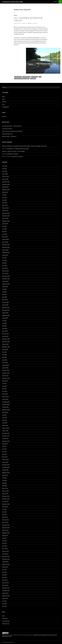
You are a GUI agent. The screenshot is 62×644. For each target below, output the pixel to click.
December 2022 (6, 276)
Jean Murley (35, 77)
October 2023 (5, 250)
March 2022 (5, 300)
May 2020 (4, 357)
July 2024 (4, 226)
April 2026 (5, 171)
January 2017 (5, 462)
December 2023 (6, 245)
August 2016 (5, 475)
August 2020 (5, 349)
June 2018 (4, 418)
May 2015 (4, 512)
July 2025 (4, 195)
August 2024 (5, 224)
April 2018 (5, 423)
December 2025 (6, 182)
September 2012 (6, 596)
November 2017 (6, 436)
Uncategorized (5, 107)
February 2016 (6, 491)
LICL (40, 77)
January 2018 (5, 431)
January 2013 (5, 585)
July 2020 (4, 352)
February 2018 (6, 428)
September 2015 (6, 504)
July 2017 (4, 446)
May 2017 (4, 452)
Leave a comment (33, 23)
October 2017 (5, 439)
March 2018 (5, 425)
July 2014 (4, 538)
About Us (56, 2)
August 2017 (5, 444)
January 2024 (5, 242)
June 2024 (4, 229)
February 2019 (6, 397)
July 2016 (4, 478)
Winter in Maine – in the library (9, 136)
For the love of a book (7, 129)
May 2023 (4, 263)
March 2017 (5, 457)
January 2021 (5, 336)
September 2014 (6, 533)
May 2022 (4, 294)
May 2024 (4, 232)
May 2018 (4, 420)
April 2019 (5, 391)
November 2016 (6, 467)
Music (4, 104)
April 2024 (5, 234)
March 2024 (5, 237)
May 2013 (4, 575)
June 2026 (4, 166)
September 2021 (6, 315)
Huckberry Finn (27, 77)
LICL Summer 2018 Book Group (28, 19)
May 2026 (4, 169)
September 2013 (6, 564)
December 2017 (6, 433)
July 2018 (4, 415)
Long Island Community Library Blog (12, 2)
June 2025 (4, 197)
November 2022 (6, 279)
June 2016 (4, 480)
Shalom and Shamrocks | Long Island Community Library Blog (16, 146)
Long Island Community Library (22, 79)
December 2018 (6, 402)
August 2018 (5, 412)
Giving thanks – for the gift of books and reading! (18, 149)
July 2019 (4, 384)
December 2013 (6, 556)
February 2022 (6, 302)
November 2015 (6, 499)
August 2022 (5, 287)
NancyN (25, 23)
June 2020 (4, 355)
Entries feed (5, 618)
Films (3, 99)
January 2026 (5, 179)
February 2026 (6, 176)
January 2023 (5, 273)
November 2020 (6, 342)
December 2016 (6, 465)
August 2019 (5, 381)
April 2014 (5, 546)
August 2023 (5, 255)
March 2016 (5, 488)
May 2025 (4, 200)
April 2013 (5, 577)
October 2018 (5, 407)
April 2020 (5, 360)
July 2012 (4, 601)
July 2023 (4, 258)
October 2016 (5, 470)
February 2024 (6, 239)
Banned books (18, 77)
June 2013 (4, 572)
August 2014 (5, 536)
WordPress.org (6, 624)
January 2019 (5, 399)
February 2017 (6, 460)
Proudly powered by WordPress (8, 642)
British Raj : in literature (13, 154)
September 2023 (6, 252)
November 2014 (6, 528)
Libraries (4, 102)
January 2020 (5, 368)
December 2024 (6, 213)
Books (15, 15)
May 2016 (4, 483)
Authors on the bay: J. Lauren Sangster (16, 151)
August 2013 (5, 567)
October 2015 (5, 501)
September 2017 (6, 441)
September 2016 (6, 473)
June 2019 (4, 386)
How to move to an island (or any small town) (12, 131)
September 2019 (6, 378)
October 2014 (5, 530)
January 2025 (5, 211)
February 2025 (6, 208)
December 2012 (6, 588)
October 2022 (5, 281)
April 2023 (5, 266)
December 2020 (6, 339)
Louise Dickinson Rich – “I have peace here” (12, 126)
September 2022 (6, 284)
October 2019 (5, 376)
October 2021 (5, 313)
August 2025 (5, 192)
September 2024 (6, 221)
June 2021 (4, 323)
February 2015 (6, 520)
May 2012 (4, 606)
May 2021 (4, 326)
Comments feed (6, 621)
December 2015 (6, 496)
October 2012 (5, 593)
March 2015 (5, 517)
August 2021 (5, 318)
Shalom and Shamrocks (7, 134)
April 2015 (5, 515)
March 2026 (5, 174)
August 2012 (5, 598)
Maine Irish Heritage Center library (39, 146)
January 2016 (5, 494)
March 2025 (5, 205)
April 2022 (5, 297)
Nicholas (4, 151)
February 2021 (6, 334)
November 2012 (6, 591)
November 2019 (6, 373)
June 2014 (4, 541)
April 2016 (5, 486)
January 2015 (5, 522)
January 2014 (5, 554)
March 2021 (5, 331)
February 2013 (6, 583)
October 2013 (5, 562)
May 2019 (4, 389)
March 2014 (5, 549)
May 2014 (4, 543)
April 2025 (5, 203)
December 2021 (6, 308)
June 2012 (4, 604)
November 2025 (6, 184)
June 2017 (4, 449)
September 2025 (6, 190)
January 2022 (5, 305)
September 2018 (6, 410)
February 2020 (6, 365)
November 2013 (6, 559)
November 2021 (6, 310)
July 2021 (4, 321)
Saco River (33, 79)
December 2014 (6, 525)
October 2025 (5, 187)
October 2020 (5, 344)
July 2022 (4, 289)
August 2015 (5, 507)
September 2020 (6, 347)
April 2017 (5, 454)
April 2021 (5, 328)
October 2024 (5, 218)
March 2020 (5, 363)
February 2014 (6, 551)
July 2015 (4, 509)
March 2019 (5, 394)
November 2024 (6, 216)
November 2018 (6, 404)
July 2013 (4, 570)
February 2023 (6, 271)
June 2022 (4, 292)
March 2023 (5, 268)
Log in (4, 616)
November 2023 (6, 247)
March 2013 (5, 580)
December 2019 (6, 370)
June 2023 (4, 260)
